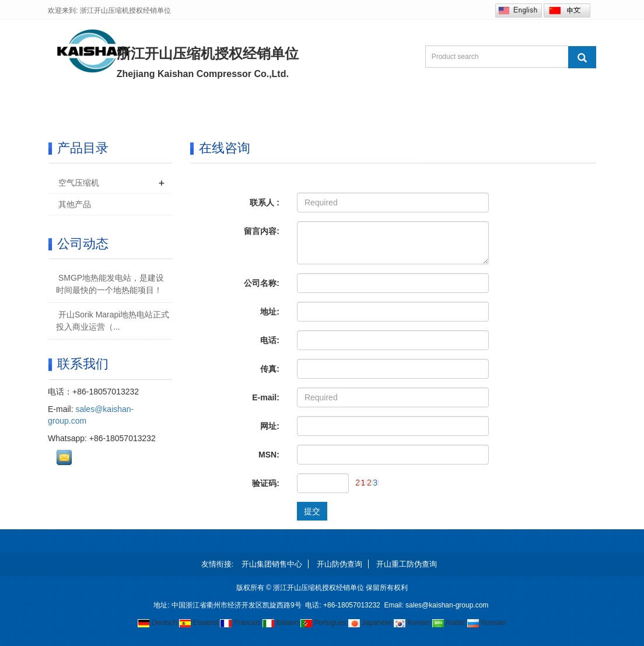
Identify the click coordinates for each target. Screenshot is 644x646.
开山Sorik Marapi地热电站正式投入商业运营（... (113, 321)
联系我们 (509, 106)
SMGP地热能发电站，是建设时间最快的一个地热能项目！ (110, 284)
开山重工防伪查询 (407, 564)
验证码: (266, 483)
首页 (75, 106)
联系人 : (265, 202)
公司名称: (262, 283)
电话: (270, 340)
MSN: (269, 455)
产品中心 (210, 106)
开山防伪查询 (339, 564)
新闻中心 (282, 106)
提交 (312, 511)
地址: (270, 312)
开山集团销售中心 (272, 564)
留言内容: (262, 231)
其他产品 (75, 204)
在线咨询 (436, 106)
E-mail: (266, 397)
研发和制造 (359, 106)
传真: (270, 369)
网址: (270, 426)
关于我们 (138, 106)
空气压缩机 (79, 183)
